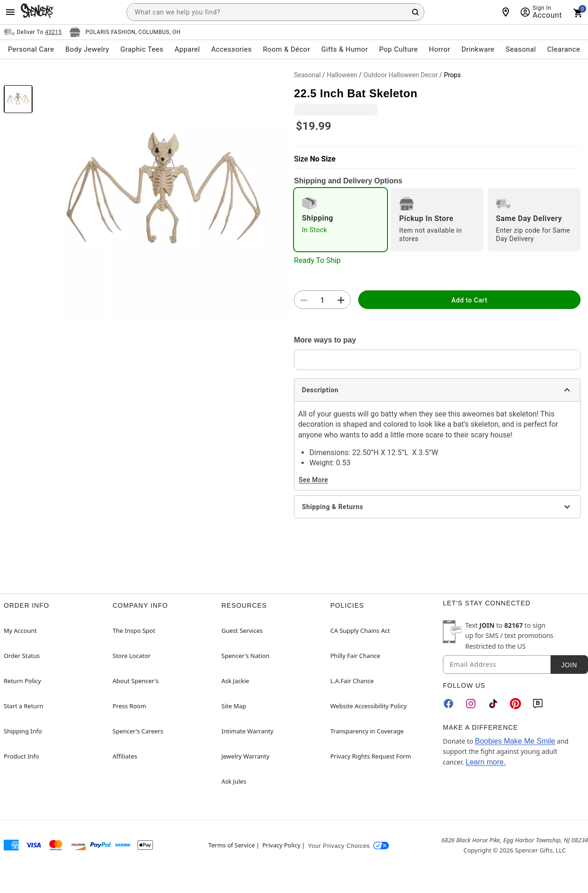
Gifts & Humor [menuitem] (344, 49)
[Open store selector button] (125, 32)
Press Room (129, 706)
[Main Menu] (10, 12)
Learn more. (486, 762)
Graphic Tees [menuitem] (142, 49)
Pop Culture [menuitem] (398, 49)
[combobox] (275, 12)
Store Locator (132, 656)
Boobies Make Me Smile (515, 741)
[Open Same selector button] (33, 32)
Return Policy (22, 681)
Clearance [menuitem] (564, 49)
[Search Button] (415, 12)
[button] (163, 194)
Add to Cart (469, 300)
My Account (20, 631)
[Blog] (538, 704)
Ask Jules (234, 781)
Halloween (342, 75)
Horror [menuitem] (440, 49)
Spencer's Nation (245, 656)
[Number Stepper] (322, 300)
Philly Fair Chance (355, 656)
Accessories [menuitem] (231, 49)
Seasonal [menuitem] (521, 49)
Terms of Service (232, 845)
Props (452, 75)
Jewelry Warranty (245, 756)
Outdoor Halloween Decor (401, 75)
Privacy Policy (281, 845)
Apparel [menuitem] (187, 49)
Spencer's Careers (138, 731)
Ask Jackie (235, 681)
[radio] (341, 220)
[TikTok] (493, 704)
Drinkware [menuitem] (478, 49)
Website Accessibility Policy (368, 706)
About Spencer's (136, 681)
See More (313, 480)
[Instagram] (471, 704)
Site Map (234, 706)
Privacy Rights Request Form (371, 756)
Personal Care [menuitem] (31, 49)
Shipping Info (23, 731)
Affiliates (125, 756)
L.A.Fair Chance (352, 681)
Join (569, 665)
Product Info (21, 756)
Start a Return (23, 706)
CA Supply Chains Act (360, 631)
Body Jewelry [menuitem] (87, 49)
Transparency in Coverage (367, 731)
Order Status (22, 656)
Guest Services (242, 631)
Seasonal (307, 75)
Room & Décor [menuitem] (286, 49)
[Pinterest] (515, 704)
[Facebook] (448, 704)
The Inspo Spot (134, 631)
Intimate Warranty (247, 731)
